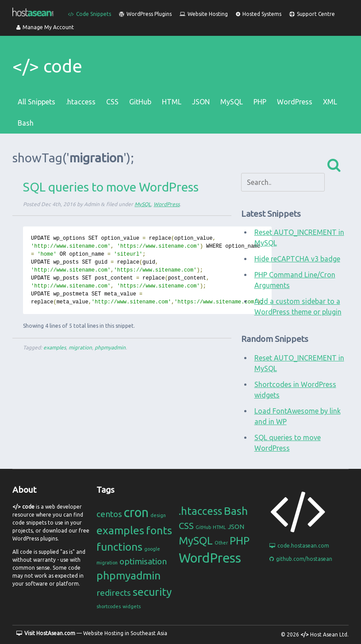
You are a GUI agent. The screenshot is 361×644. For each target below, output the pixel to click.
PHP (260, 102)
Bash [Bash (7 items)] (236, 511)
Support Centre (312, 14)
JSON (201, 102)
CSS (112, 102)
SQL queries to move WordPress (111, 187)
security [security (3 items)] (152, 592)
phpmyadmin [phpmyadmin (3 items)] (129, 575)
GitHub (140, 102)
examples (55, 347)
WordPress (295, 102)
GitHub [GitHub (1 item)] (203, 527)
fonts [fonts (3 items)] (159, 530)
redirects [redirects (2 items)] (114, 593)
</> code (47, 66)
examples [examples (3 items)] (120, 530)
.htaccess (81, 102)
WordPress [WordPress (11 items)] (210, 558)
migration (80, 347)
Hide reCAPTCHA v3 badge (297, 259)
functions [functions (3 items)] (119, 547)
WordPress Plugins (145, 14)
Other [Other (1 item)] (221, 543)
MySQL (232, 102)
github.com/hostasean (301, 559)
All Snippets (36, 102)
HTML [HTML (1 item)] (219, 527)
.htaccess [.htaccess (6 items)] (200, 511)
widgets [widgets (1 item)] (132, 606)
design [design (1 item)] (158, 515)
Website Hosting (204, 14)
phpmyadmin (110, 347)
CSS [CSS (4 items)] (186, 526)
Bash (26, 123)
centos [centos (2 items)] (109, 514)
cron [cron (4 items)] (136, 512)
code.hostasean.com (299, 546)
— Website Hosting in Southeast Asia (92, 633)
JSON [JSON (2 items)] (236, 527)
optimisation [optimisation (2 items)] (143, 561)
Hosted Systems (259, 14)
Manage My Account (45, 27)
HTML (172, 102)
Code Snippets (90, 14)
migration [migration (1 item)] (107, 563)
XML (330, 102)
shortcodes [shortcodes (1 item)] (109, 606)
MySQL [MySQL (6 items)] (196, 541)
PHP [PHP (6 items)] (240, 541)
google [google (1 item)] (152, 549)
